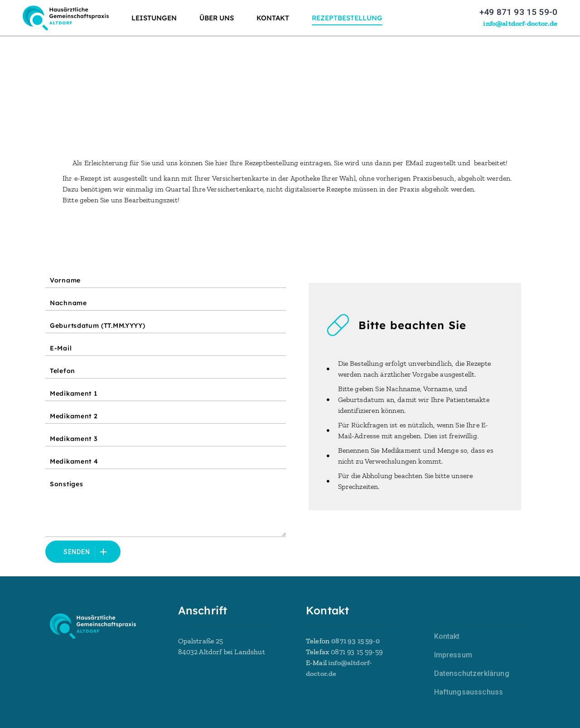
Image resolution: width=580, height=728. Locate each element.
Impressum (453, 655)
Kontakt (447, 636)
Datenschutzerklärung (472, 673)
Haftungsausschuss (469, 692)
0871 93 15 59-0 (355, 641)
